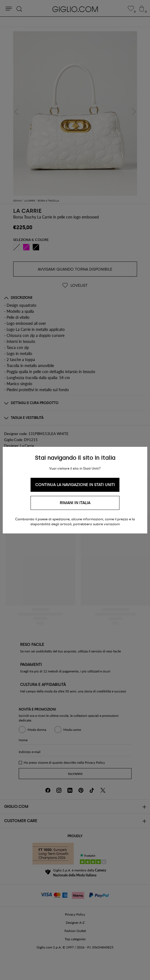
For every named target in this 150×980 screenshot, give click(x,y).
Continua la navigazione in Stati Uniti (75, 485)
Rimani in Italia (75, 503)
